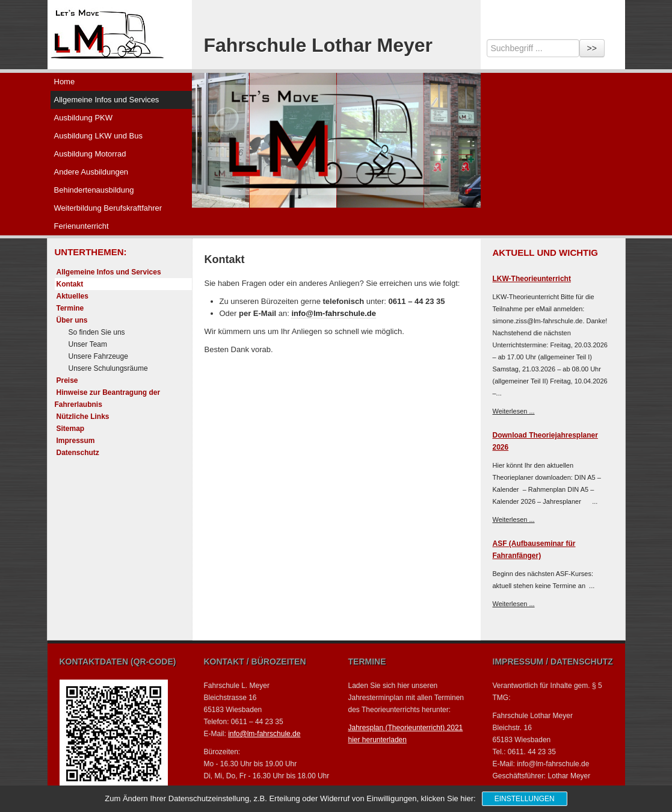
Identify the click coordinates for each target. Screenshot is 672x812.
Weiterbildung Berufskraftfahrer (108, 208)
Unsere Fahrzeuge (98, 356)
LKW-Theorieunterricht (532, 279)
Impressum (76, 441)
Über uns (72, 320)
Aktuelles (72, 296)
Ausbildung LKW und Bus (98, 136)
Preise (67, 380)
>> (592, 48)
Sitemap (71, 429)
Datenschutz (78, 453)
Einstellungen (525, 799)
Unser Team (88, 344)
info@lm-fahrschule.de (334, 313)
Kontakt (70, 284)
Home (65, 82)
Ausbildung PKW (84, 118)
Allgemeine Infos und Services (107, 100)
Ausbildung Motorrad (90, 154)
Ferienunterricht (82, 226)
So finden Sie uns (97, 332)
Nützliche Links (83, 417)
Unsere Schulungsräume (108, 368)
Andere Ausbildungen (91, 172)
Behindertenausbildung (94, 190)
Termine (70, 308)
